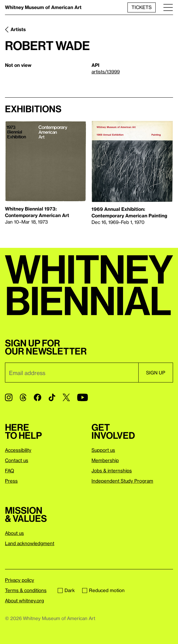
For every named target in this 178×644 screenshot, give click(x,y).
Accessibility (18, 450)
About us (14, 533)
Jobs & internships (112, 470)
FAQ (9, 470)
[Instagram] (9, 397)
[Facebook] (38, 397)
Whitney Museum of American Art (43, 7)
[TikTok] (52, 397)
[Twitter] (66, 397)
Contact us (17, 460)
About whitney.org (24, 600)
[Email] (72, 373)
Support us (103, 450)
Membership (105, 460)
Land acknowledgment (30, 543)
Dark (66, 590)
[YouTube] (82, 397)
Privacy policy (20, 580)
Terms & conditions (26, 590)
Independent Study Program (122, 481)
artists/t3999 (106, 72)
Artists (18, 29)
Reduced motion (103, 590)
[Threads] (23, 397)
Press (11, 481)
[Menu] (168, 7)
